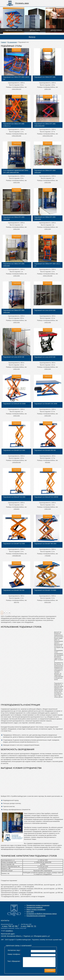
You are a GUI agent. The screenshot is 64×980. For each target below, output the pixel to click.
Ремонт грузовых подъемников (36, 910)
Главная (3, 42)
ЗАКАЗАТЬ (17, 50)
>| (9, 613)
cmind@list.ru (9, 931)
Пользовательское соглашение (36, 916)
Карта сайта (30, 912)
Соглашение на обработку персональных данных (42, 914)
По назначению (12, 42)
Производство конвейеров (34, 907)
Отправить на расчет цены (59, 3)
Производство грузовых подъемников (38, 905)
